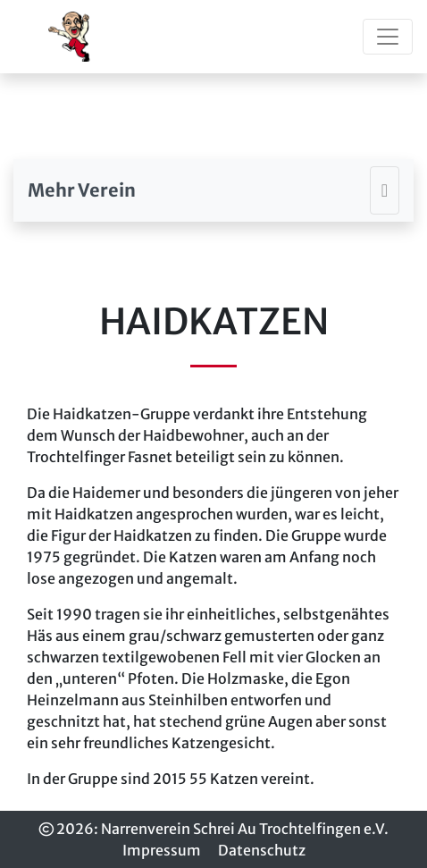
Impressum (162, 850)
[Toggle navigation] (388, 37)
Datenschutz (262, 850)
